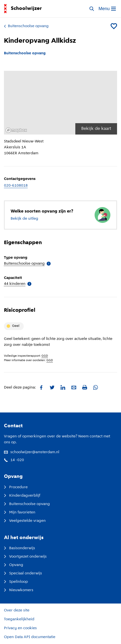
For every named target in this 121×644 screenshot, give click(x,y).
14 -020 (14, 460)
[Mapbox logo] (16, 130)
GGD (45, 356)
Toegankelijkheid (19, 619)
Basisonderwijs (20, 548)
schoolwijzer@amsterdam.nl (32, 452)
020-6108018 (16, 186)
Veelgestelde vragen (25, 521)
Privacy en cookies (20, 628)
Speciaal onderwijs (23, 573)
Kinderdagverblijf (22, 496)
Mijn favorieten (20, 512)
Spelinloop (16, 582)
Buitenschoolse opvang (26, 26)
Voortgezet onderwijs (25, 557)
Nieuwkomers (19, 590)
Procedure (16, 487)
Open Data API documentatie (30, 637)
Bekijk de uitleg (24, 219)
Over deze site (17, 610)
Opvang (14, 565)
